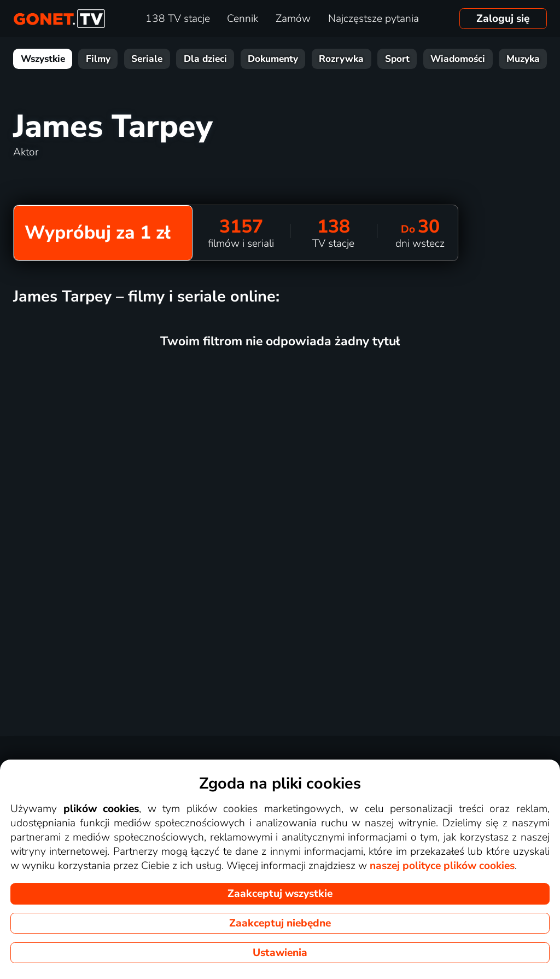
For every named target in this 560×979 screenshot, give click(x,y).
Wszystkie (43, 59)
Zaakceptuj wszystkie (280, 894)
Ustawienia (280, 953)
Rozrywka (341, 59)
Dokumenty (273, 59)
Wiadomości (458, 59)
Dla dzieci (205, 59)
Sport (397, 59)
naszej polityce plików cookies (442, 866)
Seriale (147, 59)
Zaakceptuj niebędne (280, 923)
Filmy (98, 59)
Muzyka (523, 59)
